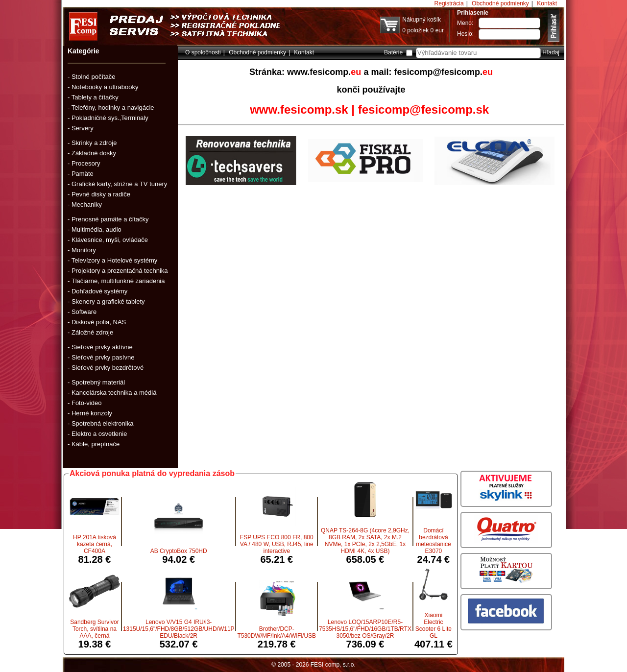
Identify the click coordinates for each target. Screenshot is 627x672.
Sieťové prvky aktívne (102, 347)
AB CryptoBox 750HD (179, 551)
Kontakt (547, 3)
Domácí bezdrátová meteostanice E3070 (433, 541)
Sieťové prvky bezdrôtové (108, 368)
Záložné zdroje (92, 332)
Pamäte (83, 174)
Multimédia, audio (96, 229)
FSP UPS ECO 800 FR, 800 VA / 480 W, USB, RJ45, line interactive (277, 544)
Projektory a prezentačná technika (120, 271)
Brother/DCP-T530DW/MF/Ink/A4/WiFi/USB (277, 632)
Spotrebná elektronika (102, 423)
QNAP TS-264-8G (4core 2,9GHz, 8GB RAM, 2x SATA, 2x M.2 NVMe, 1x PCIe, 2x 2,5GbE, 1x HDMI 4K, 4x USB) (365, 541)
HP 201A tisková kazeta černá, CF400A (95, 544)
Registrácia (449, 3)
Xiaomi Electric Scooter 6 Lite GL (434, 625)
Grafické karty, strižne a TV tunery (119, 184)
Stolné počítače (94, 77)
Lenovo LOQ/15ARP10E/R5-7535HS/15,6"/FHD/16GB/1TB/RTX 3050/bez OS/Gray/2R (365, 629)
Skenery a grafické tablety (108, 301)
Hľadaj (551, 52)
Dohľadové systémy (99, 291)
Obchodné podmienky (500, 3)
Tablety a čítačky (95, 97)
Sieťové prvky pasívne (103, 357)
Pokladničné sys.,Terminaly (110, 118)
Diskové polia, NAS (99, 322)
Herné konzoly (92, 413)
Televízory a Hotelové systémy (115, 260)
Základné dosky (94, 153)
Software (84, 312)
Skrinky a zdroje (94, 143)
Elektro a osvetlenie (99, 434)
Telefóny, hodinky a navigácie (113, 108)
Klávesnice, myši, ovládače (110, 240)
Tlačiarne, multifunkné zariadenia (118, 281)
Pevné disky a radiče (101, 194)
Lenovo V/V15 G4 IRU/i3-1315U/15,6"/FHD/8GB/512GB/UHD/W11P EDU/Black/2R (179, 629)
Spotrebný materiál (98, 382)
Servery (83, 128)
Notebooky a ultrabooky (105, 87)
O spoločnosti (203, 52)
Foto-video (86, 403)
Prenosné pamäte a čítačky (110, 219)
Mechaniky (87, 204)
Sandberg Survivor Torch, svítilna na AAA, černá (94, 629)
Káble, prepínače (96, 444)
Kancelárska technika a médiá (114, 393)
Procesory (86, 163)
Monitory (84, 250)
